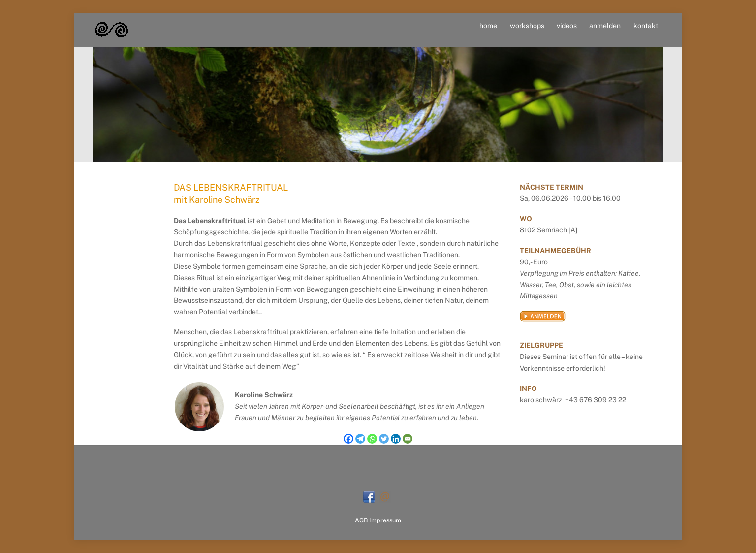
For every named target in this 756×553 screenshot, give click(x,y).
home (488, 26)
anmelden (605, 26)
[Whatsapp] (372, 439)
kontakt (646, 26)
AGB (361, 520)
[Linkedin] (396, 439)
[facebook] (369, 496)
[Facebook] (348, 439)
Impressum (385, 520)
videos (567, 26)
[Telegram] (360, 439)
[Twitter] (384, 439)
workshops (527, 26)
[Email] (408, 439)
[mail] (385, 496)
